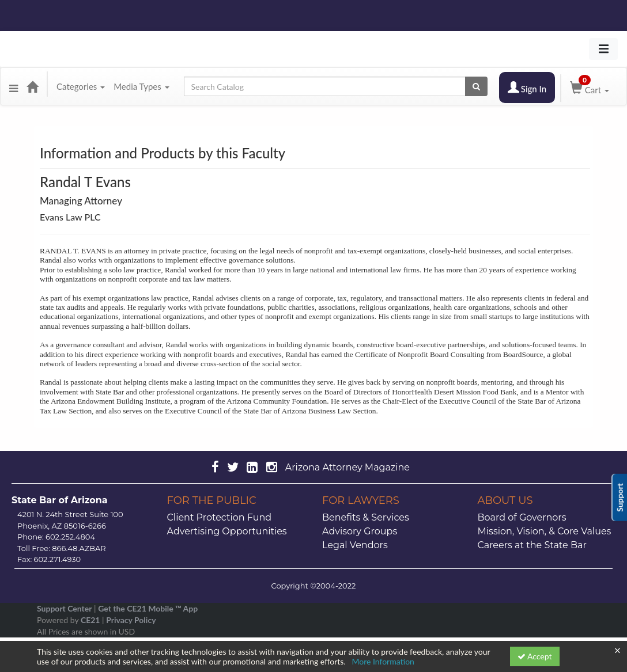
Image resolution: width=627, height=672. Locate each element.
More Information (383, 661)
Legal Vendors (355, 545)
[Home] (32, 86)
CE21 (90, 620)
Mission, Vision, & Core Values (545, 531)
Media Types (141, 86)
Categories (81, 86)
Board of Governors (522, 517)
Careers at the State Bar (532, 545)
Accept (535, 656)
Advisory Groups (360, 531)
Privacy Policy (131, 620)
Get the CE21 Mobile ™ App (148, 608)
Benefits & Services (366, 517)
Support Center (64, 608)
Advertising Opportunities (227, 531)
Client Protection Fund (220, 517)
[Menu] (14, 86)
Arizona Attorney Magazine (348, 467)
